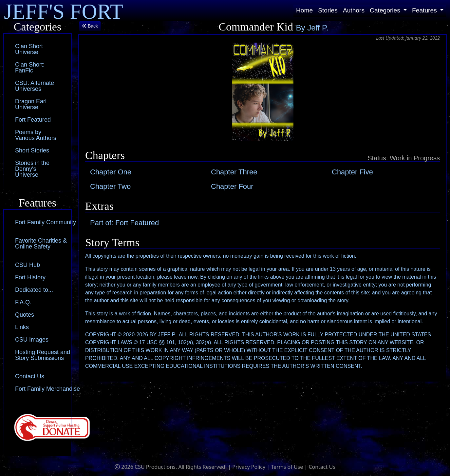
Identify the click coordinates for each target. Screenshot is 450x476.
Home (304, 10)
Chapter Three (234, 172)
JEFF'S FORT (64, 11)
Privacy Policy (249, 467)
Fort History (30, 277)
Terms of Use (287, 467)
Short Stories (32, 150)
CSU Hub (28, 265)
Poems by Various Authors (36, 135)
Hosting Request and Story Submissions (43, 355)
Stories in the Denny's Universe (32, 169)
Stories (328, 10)
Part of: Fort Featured (124, 223)
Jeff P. (318, 28)
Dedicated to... (34, 290)
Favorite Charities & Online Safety (41, 244)
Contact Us (30, 376)
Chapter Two (110, 186)
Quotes (25, 315)
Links (22, 327)
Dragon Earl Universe (31, 104)
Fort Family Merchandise (47, 389)
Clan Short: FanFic (30, 68)
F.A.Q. (23, 302)
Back (90, 26)
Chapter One (111, 172)
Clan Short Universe (29, 49)
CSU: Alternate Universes (35, 86)
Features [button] (425, 10)
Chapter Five (352, 172)
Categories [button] (386, 10)
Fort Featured (33, 120)
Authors (354, 10)
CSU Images (32, 340)
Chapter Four (232, 186)
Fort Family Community (46, 222)
